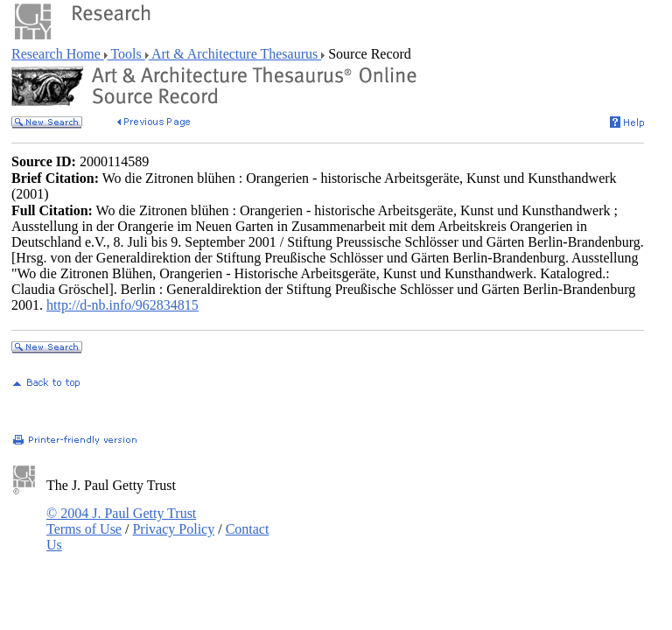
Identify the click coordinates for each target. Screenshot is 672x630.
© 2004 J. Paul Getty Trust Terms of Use (121, 521)
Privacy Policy (173, 529)
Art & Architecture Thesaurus (235, 54)
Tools (126, 54)
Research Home (58, 54)
